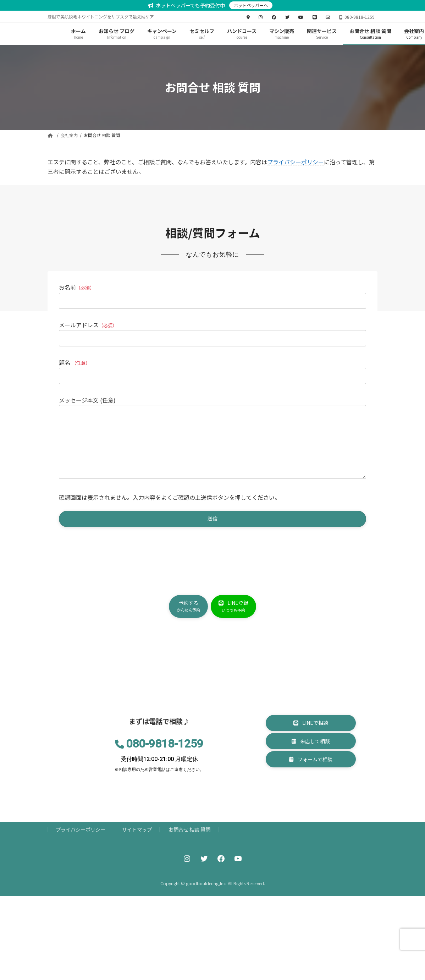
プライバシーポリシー (296, 162)
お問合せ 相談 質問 (189, 856)
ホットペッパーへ (251, 5)
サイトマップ (137, 856)
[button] (186, 624)
